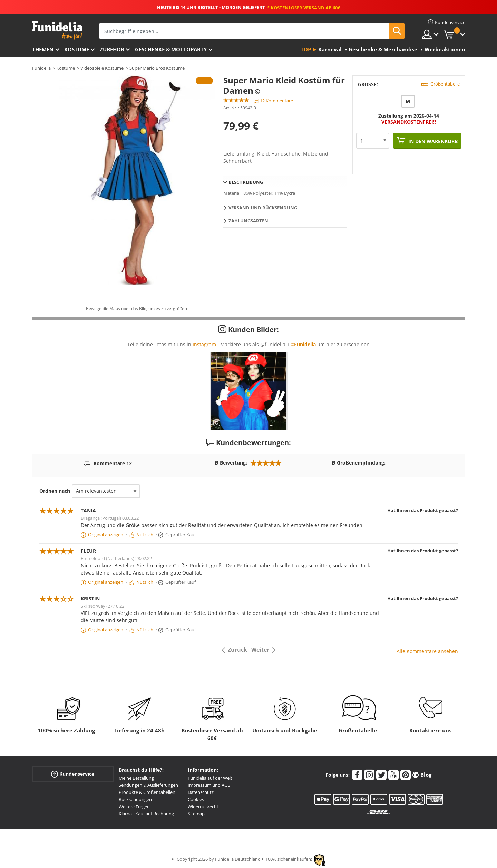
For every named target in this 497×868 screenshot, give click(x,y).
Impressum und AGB (209, 785)
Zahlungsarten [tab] (248, 221)
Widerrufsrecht (203, 807)
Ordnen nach (55, 491)
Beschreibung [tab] (246, 182)
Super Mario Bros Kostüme (157, 68)
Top (306, 49)
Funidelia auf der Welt (210, 778)
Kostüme (77, 49)
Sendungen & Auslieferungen (148, 785)
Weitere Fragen (134, 807)
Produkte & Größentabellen (147, 792)
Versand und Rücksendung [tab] (263, 208)
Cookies (196, 799)
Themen (43, 49)
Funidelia (41, 68)
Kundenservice (73, 774)
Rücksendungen (135, 799)
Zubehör (112, 49)
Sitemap (196, 814)
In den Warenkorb (432, 141)
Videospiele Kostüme (102, 68)
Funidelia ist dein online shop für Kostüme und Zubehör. (57, 31)
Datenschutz (201, 792)
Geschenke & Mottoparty (171, 49)
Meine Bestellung (136, 778)
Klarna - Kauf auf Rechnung (146, 814)
